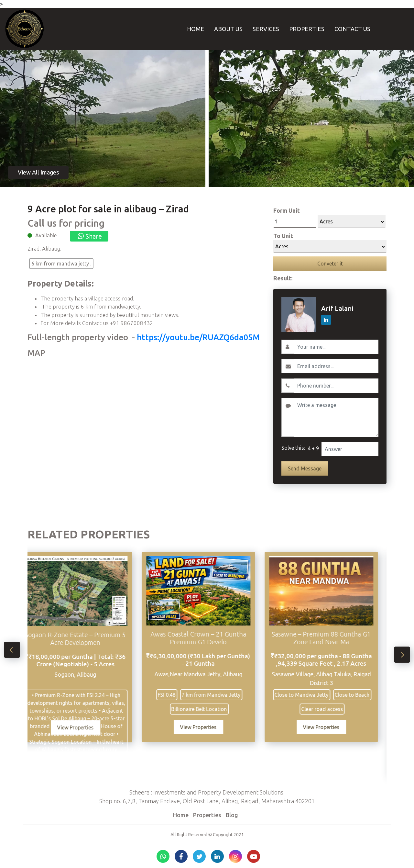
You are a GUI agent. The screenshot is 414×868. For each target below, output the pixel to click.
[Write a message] (336, 417)
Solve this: (293, 448)
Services (266, 29)
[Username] (336, 347)
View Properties (85, 727)
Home (196, 29)
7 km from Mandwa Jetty (220, 695)
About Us (228, 29)
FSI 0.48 (176, 695)
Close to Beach (361, 695)
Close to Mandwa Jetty (311, 695)
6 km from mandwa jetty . (61, 264)
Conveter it (330, 264)
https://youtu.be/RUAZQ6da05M (198, 337)
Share (89, 236)
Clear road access (331, 709)
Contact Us (352, 29)
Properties (307, 29)
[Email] (336, 366)
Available (46, 235)
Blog (232, 815)
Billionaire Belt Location (208, 709)
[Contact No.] (336, 386)
